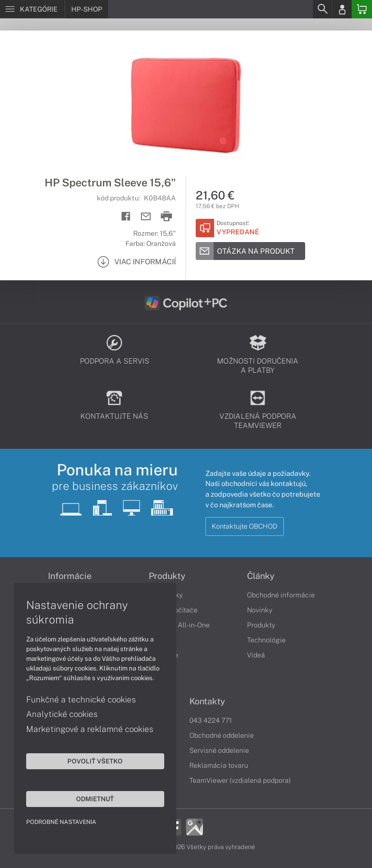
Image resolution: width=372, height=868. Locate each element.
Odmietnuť (92, 798)
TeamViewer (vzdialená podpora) (240, 780)
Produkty (261, 625)
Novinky (260, 610)
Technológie (266, 640)
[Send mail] (146, 217)
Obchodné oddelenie (222, 735)
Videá (256, 655)
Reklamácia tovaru (219, 765)
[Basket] (362, 9)
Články (261, 576)
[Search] (322, 9)
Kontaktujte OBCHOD (245, 526)
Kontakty (207, 701)
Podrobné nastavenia (62, 822)
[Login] (342, 9)
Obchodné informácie (281, 595)
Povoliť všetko (92, 761)
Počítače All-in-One (179, 625)
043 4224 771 (211, 720)
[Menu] (32, 9)
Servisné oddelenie (219, 750)
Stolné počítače (173, 610)
